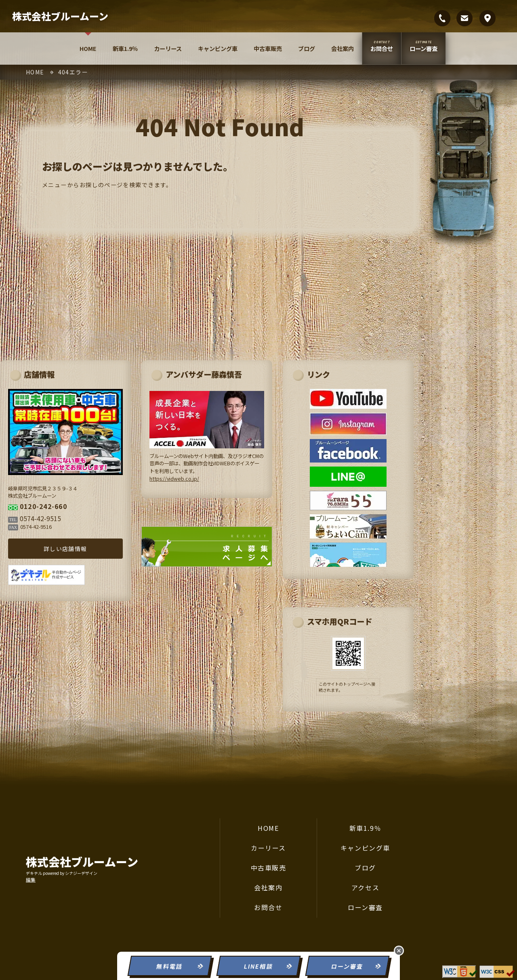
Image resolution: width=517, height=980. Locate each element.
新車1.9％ (125, 49)
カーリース (168, 49)
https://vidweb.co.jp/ (192, 474)
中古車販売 (268, 49)
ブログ (307, 49)
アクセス (365, 887)
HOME (88, 49)
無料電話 (170, 966)
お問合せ (382, 49)
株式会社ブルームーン (60, 16)
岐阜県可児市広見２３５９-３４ (488, 18)
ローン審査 (423, 49)
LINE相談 (258, 966)
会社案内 (343, 49)
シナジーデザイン (81, 873)
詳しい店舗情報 (87, 542)
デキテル (34, 873)
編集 (31, 879)
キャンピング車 (218, 49)
